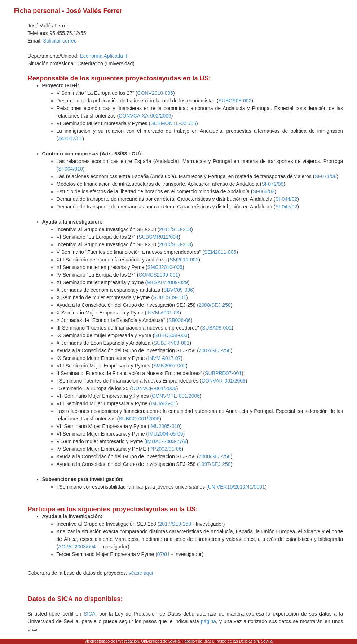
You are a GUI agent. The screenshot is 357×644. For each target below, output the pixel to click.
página (208, 621)
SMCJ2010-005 (165, 267)
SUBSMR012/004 (158, 237)
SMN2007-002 (169, 366)
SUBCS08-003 (171, 335)
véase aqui (141, 573)
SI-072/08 (272, 184)
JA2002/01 (70, 138)
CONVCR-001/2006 (154, 388)
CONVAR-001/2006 (224, 381)
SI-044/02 (287, 199)
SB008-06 (180, 320)
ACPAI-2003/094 (77, 547)
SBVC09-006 (178, 290)
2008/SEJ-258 (215, 305)
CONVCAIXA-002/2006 (145, 116)
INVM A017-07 (164, 358)
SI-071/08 (325, 176)
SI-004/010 (70, 169)
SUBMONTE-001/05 (173, 123)
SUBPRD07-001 (223, 373)
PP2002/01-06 (166, 449)
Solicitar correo (60, 41)
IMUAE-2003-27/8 (166, 441)
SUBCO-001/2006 (139, 419)
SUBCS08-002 (235, 101)
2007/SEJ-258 (215, 350)
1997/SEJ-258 (215, 464)
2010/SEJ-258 (175, 244)
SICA (90, 614)
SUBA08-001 (217, 328)
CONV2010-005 (155, 93)
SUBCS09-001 (169, 297)
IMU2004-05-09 (165, 434)
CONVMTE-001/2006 (176, 396)
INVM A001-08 (163, 313)
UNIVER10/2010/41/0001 (237, 487)
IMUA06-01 (164, 403)
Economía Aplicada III (104, 56)
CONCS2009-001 (158, 275)
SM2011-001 (184, 260)
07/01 (164, 554)
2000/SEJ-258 (215, 456)
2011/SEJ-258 (175, 229)
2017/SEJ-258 (175, 524)
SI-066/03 (264, 191)
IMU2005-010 (165, 426)
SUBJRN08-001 (172, 343)
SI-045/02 (287, 207)
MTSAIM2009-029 (167, 282)
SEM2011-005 (220, 252)
